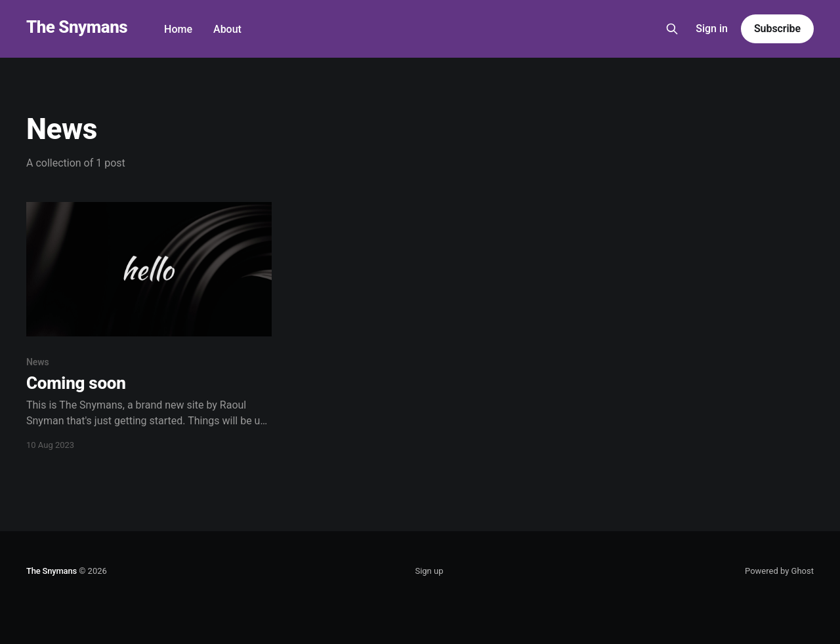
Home (178, 29)
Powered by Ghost (779, 571)
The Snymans (77, 27)
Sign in (712, 29)
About (227, 29)
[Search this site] (672, 29)
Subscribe (777, 29)
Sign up (429, 571)
